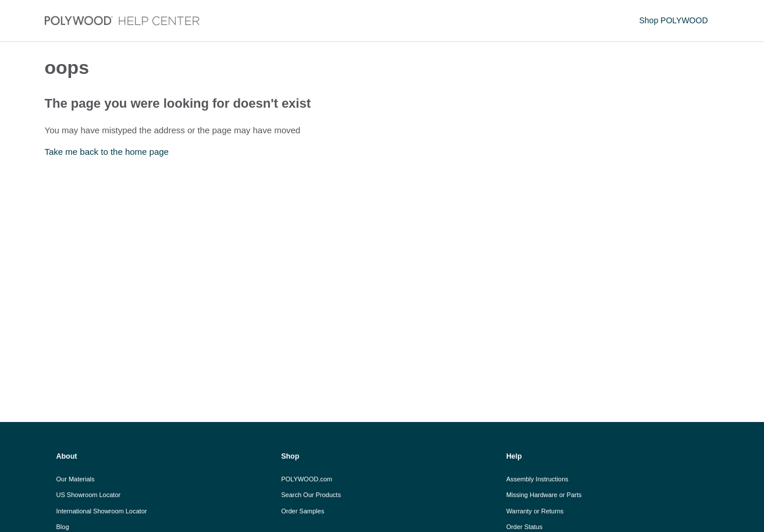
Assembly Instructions (537, 479)
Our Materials (76, 479)
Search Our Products (311, 495)
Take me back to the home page (107, 152)
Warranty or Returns (535, 511)
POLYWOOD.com (307, 479)
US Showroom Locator (89, 495)
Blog (63, 527)
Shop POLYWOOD (673, 20)
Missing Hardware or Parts (544, 495)
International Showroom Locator (102, 511)
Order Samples (303, 511)
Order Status (524, 527)
